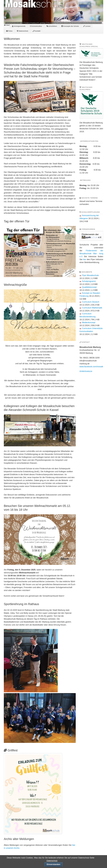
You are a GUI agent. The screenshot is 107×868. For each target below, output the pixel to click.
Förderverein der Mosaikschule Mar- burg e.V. (91, 254)
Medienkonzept (89, 322)
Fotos (9, 31)
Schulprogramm (89, 281)
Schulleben (52, 26)
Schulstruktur (36, 26)
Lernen (87, 26)
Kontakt (37, 31)
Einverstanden (53, 864)
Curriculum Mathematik (92, 308)
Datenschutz (23, 31)
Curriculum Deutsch (91, 302)
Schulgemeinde (19, 26)
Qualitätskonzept (89, 287)
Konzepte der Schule (70, 26)
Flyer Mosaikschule (90, 275)
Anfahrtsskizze (86, 371)
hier (85, 259)
